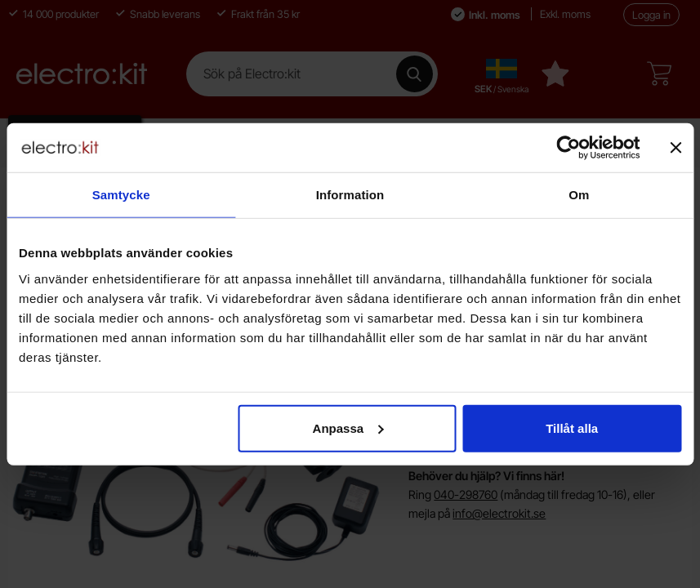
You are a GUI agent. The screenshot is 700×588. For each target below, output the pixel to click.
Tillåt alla (572, 428)
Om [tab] (579, 195)
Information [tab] (350, 195)
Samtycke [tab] (121, 195)
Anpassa (348, 428)
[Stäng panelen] (675, 148)
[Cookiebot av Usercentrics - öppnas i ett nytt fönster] (568, 148)
